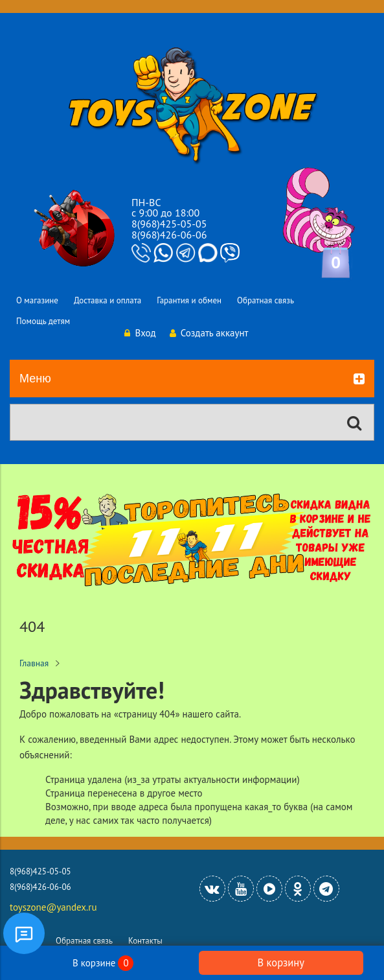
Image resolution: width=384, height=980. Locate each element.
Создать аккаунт (209, 333)
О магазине (37, 300)
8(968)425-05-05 (169, 224)
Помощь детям (43, 321)
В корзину (281, 962)
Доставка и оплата (107, 300)
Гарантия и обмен (189, 300)
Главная (34, 663)
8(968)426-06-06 (169, 235)
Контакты (145, 941)
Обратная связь (265, 300)
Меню (192, 379)
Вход (140, 333)
